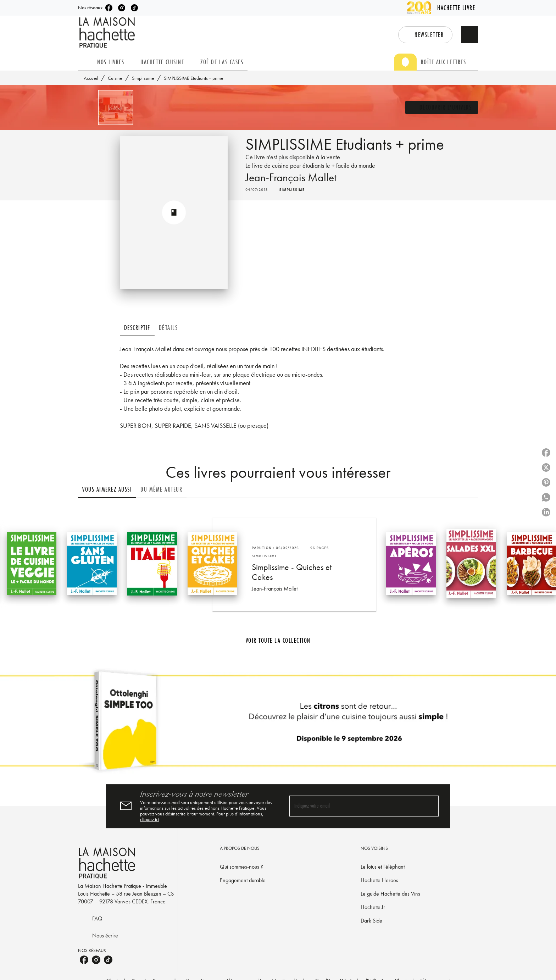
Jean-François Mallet (291, 178)
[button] (425, 35)
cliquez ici (150, 819)
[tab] (85, 62)
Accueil (91, 78)
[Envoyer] (430, 806)
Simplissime (143, 78)
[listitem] (109, 8)
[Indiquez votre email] (355, 806)
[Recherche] (469, 35)
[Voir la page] (278, 724)
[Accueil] (108, 32)
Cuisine (115, 78)
